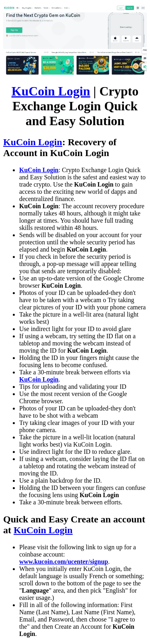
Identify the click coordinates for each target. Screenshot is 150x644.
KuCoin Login (51, 91)
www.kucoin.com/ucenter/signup (64, 562)
